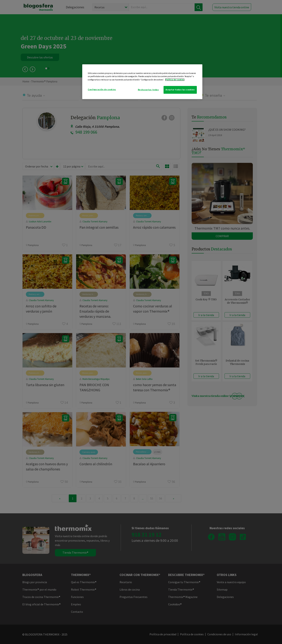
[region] (142, 82)
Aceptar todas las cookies (180, 90)
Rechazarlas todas (148, 90)
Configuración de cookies (102, 89)
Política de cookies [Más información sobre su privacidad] (175, 80)
